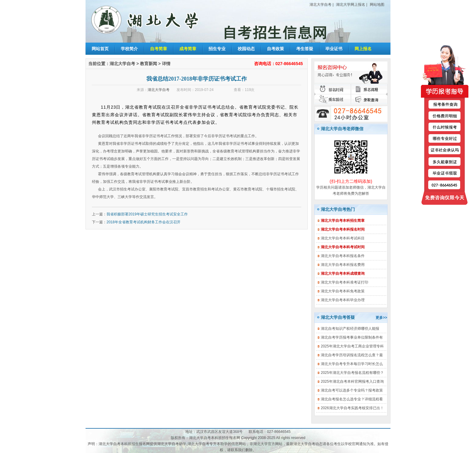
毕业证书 (334, 49)
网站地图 (377, 5)
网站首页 (100, 49)
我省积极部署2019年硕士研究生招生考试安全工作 (147, 214)
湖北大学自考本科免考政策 (343, 291)
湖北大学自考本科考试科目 (343, 238)
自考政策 (275, 49)
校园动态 (246, 49)
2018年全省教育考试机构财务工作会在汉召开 (143, 222)
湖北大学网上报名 (351, 5)
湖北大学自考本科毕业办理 (343, 300)
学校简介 (129, 49)
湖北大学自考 (320, 5)
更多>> (381, 318)
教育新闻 (149, 64)
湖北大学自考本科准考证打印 (345, 282)
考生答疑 (305, 49)
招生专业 (217, 49)
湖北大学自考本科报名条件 (343, 256)
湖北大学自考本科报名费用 (343, 265)
